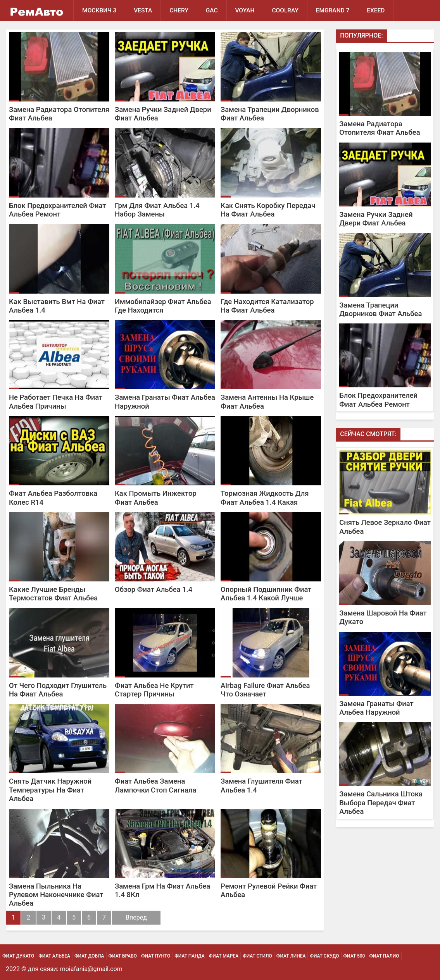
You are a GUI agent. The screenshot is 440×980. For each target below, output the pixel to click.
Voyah (245, 10)
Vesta (143, 10)
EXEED (376, 10)
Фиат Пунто (156, 956)
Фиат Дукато (18, 956)
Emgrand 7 (333, 10)
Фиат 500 (354, 956)
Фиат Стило (257, 956)
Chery (179, 10)
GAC (212, 10)
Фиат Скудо (324, 956)
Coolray (286, 10)
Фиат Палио (384, 956)
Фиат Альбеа (54, 956)
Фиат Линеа (291, 956)
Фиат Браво (123, 956)
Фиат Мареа (224, 956)
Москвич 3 (99, 10)
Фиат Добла (89, 956)
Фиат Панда (190, 956)
